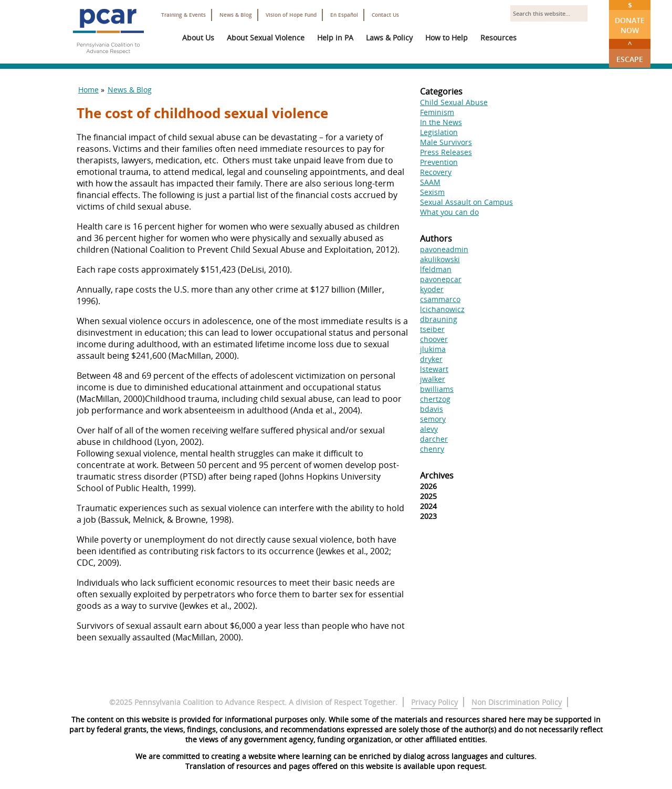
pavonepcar (441, 279)
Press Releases (446, 152)
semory (433, 419)
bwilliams (437, 389)
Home (88, 90)
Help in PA (335, 38)
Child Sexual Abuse (454, 102)
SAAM (430, 182)
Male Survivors (446, 142)
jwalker (433, 379)
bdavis (432, 409)
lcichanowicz (442, 309)
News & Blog (236, 15)
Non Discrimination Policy (517, 702)
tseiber (432, 329)
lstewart (434, 369)
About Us (198, 38)
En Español (344, 15)
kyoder (432, 289)
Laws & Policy (389, 38)
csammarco (440, 299)
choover (434, 339)
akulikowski (440, 259)
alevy (429, 429)
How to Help (447, 38)
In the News (441, 122)
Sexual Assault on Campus (466, 202)
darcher (434, 439)
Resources (498, 38)
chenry (432, 449)
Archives (437, 475)
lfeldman (436, 269)
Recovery (436, 172)
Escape (630, 51)
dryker (431, 359)
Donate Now (630, 18)
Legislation (439, 132)
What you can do (449, 212)
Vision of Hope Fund (291, 15)
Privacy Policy (434, 702)
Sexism (432, 192)
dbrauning (439, 319)
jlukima (433, 349)
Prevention (439, 162)
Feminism (437, 112)
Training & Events (183, 15)
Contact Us (385, 15)
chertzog (435, 399)
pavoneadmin (444, 249)
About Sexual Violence (266, 38)
